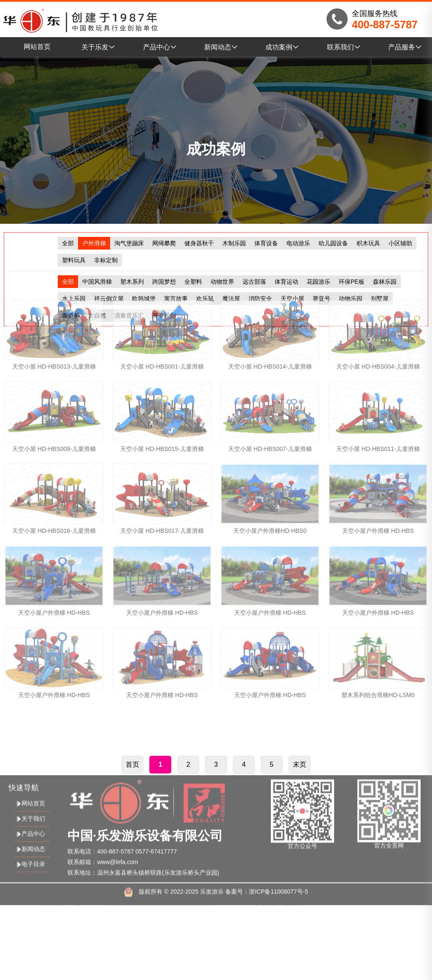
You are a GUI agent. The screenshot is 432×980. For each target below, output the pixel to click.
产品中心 (160, 47)
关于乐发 (98, 47)
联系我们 (344, 47)
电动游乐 (298, 243)
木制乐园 (234, 243)
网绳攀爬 (164, 243)
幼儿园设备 (333, 243)
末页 (300, 828)
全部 (68, 243)
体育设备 (266, 243)
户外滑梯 (94, 243)
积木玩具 (368, 243)
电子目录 (30, 919)
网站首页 (37, 47)
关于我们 (30, 874)
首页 (132, 828)
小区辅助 (400, 243)
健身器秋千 (199, 243)
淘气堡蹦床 (129, 243)
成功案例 (282, 47)
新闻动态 (221, 47)
